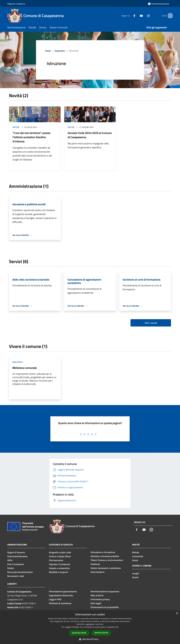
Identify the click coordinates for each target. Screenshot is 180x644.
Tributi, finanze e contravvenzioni (107, 560)
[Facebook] (130, 16)
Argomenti (60, 51)
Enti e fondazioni (16, 564)
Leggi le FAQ (55, 599)
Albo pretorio (97, 595)
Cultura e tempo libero (60, 556)
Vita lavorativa (56, 560)
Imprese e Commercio (60, 564)
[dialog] (90, 627)
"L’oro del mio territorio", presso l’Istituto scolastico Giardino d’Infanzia (31, 137)
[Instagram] (144, 16)
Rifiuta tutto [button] (101, 633)
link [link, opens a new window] (117, 627)
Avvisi (135, 560)
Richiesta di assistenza (60, 603)
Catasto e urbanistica (59, 568)
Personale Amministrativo (20, 572)
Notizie (16, 127)
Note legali (96, 603)
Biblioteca (18, 362)
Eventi (135, 577)
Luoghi (136, 573)
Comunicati (138, 556)
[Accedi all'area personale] (158, 4)
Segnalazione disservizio (61, 595)
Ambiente (95, 564)
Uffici (10, 560)
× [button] (177, 613)
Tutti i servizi (151, 323)
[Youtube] (137, 16)
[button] (90, 639)
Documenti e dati (16, 576)
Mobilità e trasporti (58, 572)
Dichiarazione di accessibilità (105, 607)
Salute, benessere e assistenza (106, 568)
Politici (11, 568)
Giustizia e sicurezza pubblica (105, 556)
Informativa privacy (100, 599)
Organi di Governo (16, 552)
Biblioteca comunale (25, 368)
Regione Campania (16, 4)
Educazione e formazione (103, 552)
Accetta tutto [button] (79, 633)
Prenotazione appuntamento (63, 591)
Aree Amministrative (17, 556)
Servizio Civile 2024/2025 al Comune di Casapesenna (90, 135)
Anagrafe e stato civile (60, 552)
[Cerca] (169, 16)
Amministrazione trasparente (105, 591)
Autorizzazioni (98, 572)
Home (48, 51)
